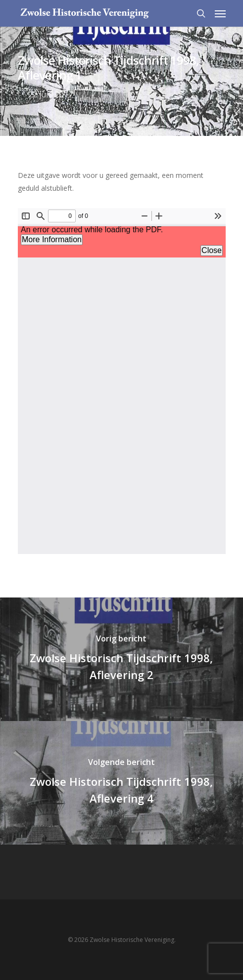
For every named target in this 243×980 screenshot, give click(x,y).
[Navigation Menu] (220, 13)
